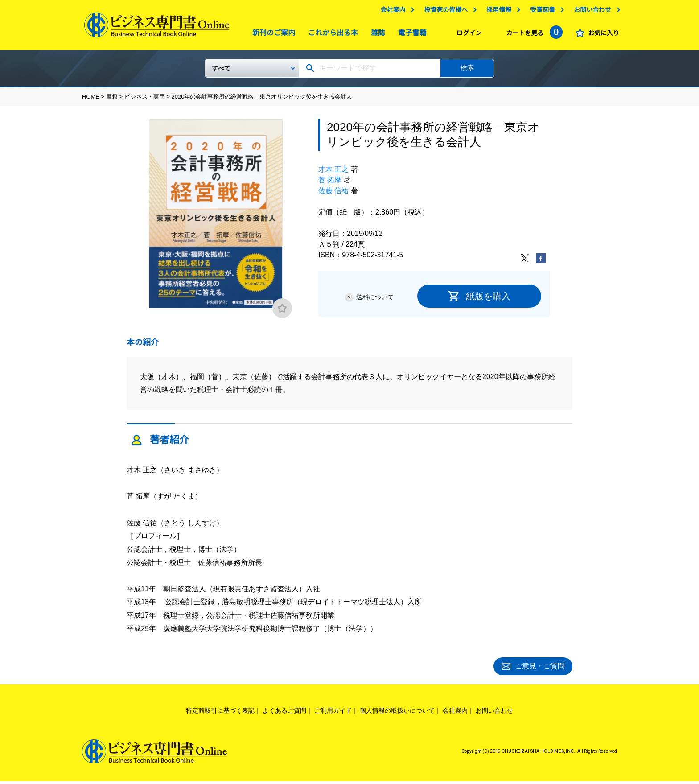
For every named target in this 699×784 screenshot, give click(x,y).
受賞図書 (540, 12)
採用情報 (497, 12)
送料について (375, 301)
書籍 (112, 100)
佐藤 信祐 (333, 194)
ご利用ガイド (333, 713)
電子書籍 (410, 35)
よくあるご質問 (284, 713)
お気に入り (601, 35)
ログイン (467, 35)
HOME (91, 100)
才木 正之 (333, 173)
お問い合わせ (590, 12)
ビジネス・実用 (145, 100)
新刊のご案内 (271, 35)
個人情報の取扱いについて (397, 713)
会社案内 (391, 12)
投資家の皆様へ (444, 12)
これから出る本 (331, 35)
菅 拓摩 (330, 184)
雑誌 (376, 35)
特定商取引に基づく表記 (220, 713)
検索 (467, 71)
